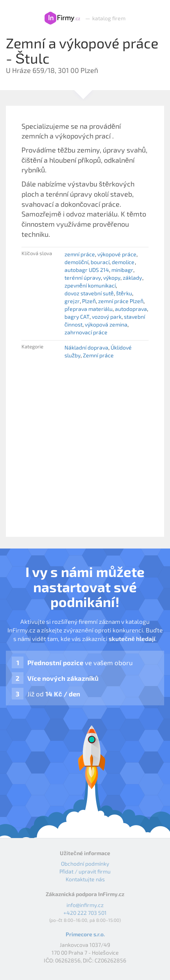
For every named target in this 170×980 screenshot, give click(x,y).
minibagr (122, 270)
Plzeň (89, 301)
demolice (123, 262)
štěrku (124, 293)
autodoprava (131, 309)
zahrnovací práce (86, 332)
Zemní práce (98, 355)
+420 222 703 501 (85, 913)
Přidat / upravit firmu (85, 871)
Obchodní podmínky (85, 864)
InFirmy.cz (62, 18)
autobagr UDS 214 (87, 270)
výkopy (112, 278)
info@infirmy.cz (85, 905)
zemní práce (80, 254)
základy (132, 278)
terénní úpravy (83, 278)
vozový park (107, 317)
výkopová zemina (106, 324)
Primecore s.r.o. (85, 934)
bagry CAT (77, 317)
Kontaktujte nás (85, 879)
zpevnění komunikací (90, 285)
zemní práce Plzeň (121, 301)
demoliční (76, 262)
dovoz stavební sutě (89, 293)
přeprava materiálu (89, 309)
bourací (100, 262)
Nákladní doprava (86, 347)
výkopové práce (117, 254)
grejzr (72, 301)
